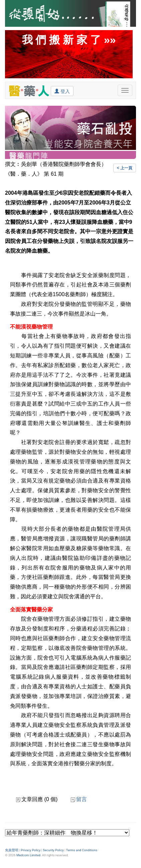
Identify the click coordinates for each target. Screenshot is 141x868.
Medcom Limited (28, 855)
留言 (79, 799)
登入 (62, 91)
